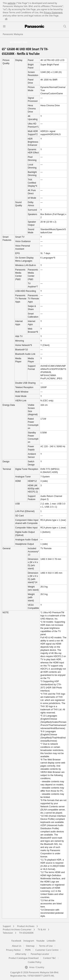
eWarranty (21, 954)
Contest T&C (49, 958)
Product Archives (26, 926)
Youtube (40, 941)
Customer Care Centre (47, 950)
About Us (17, 946)
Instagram (29, 941)
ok (6, 19)
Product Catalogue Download (24, 958)
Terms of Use (46, 946)
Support (7, 926)
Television (8, 933)
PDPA (28, 950)
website (11, 3)
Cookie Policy (34, 962)
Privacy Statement (53, 12)
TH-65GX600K (26, 933)
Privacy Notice (13, 950)
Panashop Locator (40, 954)
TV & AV (42, 929)
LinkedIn (51, 941)
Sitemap (30, 946)
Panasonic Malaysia (13, 34)
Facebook (16, 941)
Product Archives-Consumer (17, 929)
